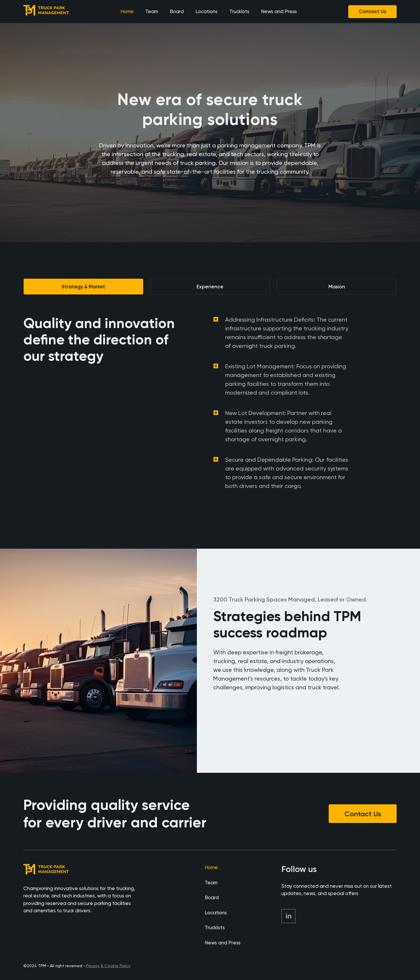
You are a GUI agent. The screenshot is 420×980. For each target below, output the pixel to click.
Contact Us (372, 11)
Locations (206, 11)
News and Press (279, 11)
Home (127, 11)
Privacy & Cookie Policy (108, 966)
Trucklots (239, 11)
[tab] (83, 287)
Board (177, 11)
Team (152, 11)
